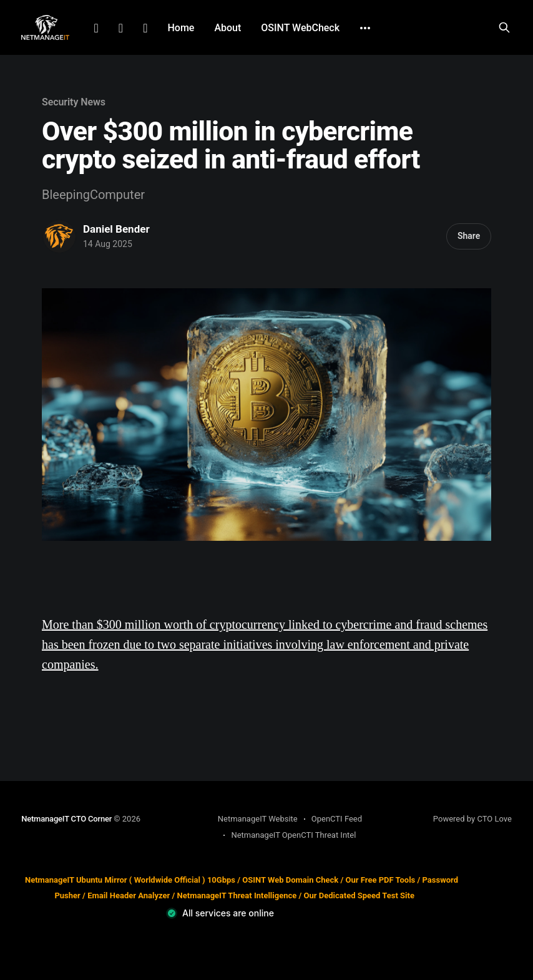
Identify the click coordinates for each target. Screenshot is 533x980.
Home (181, 28)
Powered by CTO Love (472, 819)
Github (145, 28)
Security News (74, 102)
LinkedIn (96, 28)
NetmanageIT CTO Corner (66, 819)
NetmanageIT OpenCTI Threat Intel (293, 835)
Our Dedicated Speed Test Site (359, 895)
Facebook (121, 28)
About (227, 28)
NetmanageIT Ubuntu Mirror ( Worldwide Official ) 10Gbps (130, 880)
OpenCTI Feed (337, 819)
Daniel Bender (116, 229)
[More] (365, 28)
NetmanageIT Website (258, 819)
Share (469, 236)
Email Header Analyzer (129, 895)
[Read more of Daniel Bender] (59, 236)
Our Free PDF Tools (381, 880)
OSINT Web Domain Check (290, 880)
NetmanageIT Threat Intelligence (237, 895)
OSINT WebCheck (300, 28)
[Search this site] (504, 27)
